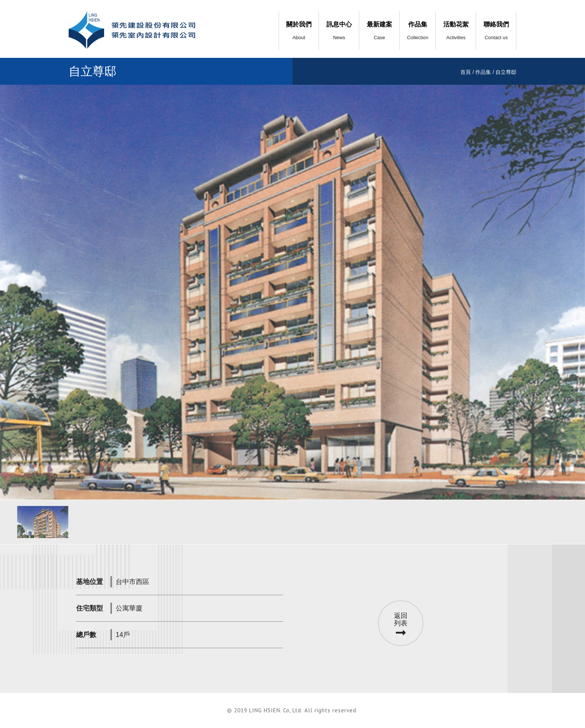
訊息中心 (339, 31)
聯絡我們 (496, 31)
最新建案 (379, 31)
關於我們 (299, 31)
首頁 (466, 72)
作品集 (418, 31)
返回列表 (401, 625)
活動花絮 (456, 31)
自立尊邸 (506, 72)
